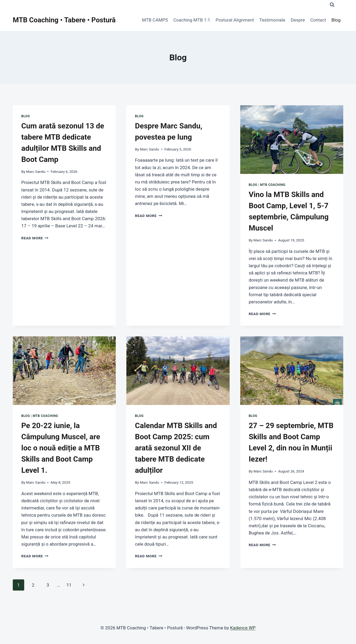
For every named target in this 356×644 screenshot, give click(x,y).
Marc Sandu (36, 172)
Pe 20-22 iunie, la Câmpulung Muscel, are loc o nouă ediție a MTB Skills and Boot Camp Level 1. (61, 448)
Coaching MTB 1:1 (192, 20)
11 (69, 585)
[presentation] (292, 140)
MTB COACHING (273, 185)
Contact (318, 20)
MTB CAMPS (155, 20)
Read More (35, 238)
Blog (336, 20)
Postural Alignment (235, 20)
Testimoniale (272, 20)
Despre (298, 20)
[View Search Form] (332, 5)
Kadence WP (243, 628)
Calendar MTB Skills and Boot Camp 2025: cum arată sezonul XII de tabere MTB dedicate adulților (176, 448)
